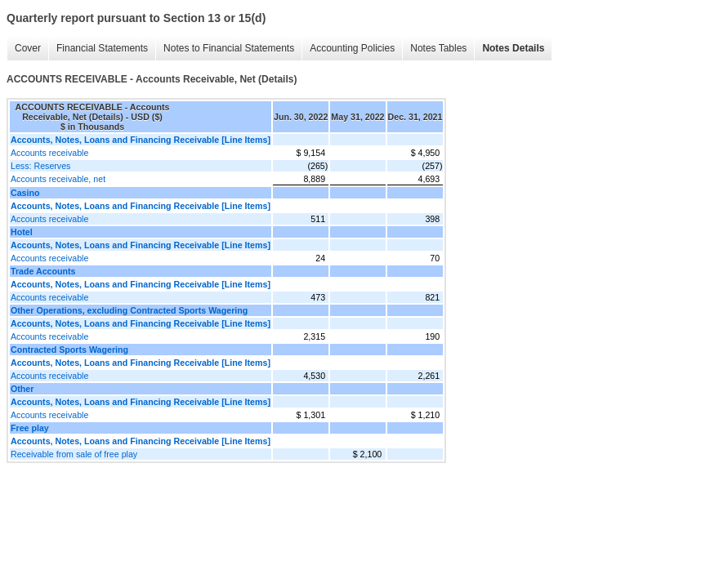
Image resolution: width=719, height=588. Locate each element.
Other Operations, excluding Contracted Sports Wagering (129, 310)
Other (22, 389)
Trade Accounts (43, 271)
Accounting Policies (352, 48)
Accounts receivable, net (58, 179)
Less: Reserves (40, 166)
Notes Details (513, 48)
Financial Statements (102, 48)
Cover (28, 48)
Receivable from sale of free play (74, 454)
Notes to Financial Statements (229, 48)
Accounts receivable (49, 153)
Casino (25, 193)
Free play (30, 428)
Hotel (22, 232)
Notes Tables (438, 48)
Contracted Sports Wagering (69, 350)
